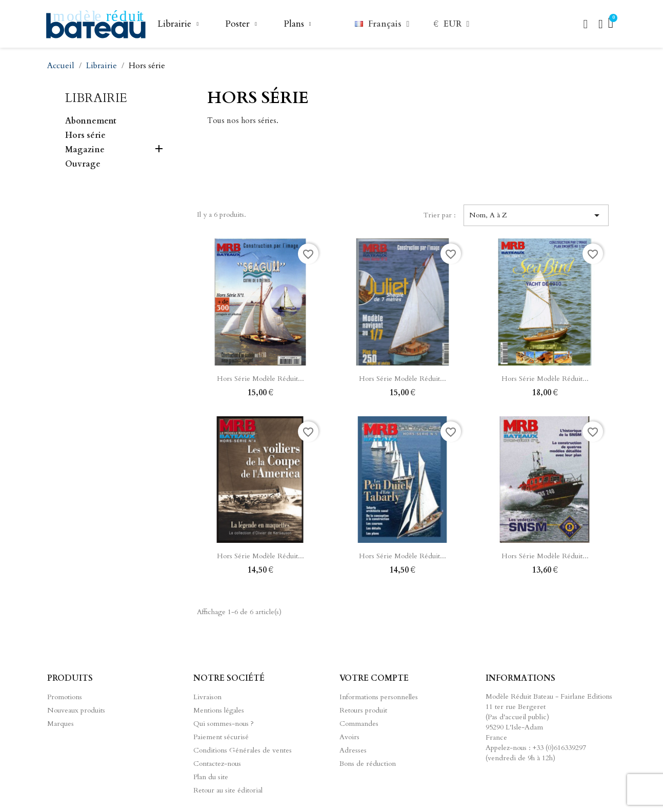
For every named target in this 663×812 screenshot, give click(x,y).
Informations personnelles (379, 697)
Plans (297, 24)
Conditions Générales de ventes (243, 750)
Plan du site (211, 777)
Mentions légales (219, 710)
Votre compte (374, 678)
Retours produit (363, 710)
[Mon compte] (601, 24)
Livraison (207, 697)
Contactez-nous (217, 764)
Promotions (65, 697)
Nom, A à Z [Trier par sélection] (536, 215)
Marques (61, 724)
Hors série (85, 136)
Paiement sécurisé (221, 737)
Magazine (85, 150)
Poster (241, 24)
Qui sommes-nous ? (224, 724)
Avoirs (349, 737)
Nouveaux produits (76, 710)
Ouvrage (83, 164)
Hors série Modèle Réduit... (260, 379)
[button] (586, 24)
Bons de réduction (368, 764)
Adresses (353, 750)
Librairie (178, 24)
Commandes (359, 724)
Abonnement (91, 121)
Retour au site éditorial (228, 790)
